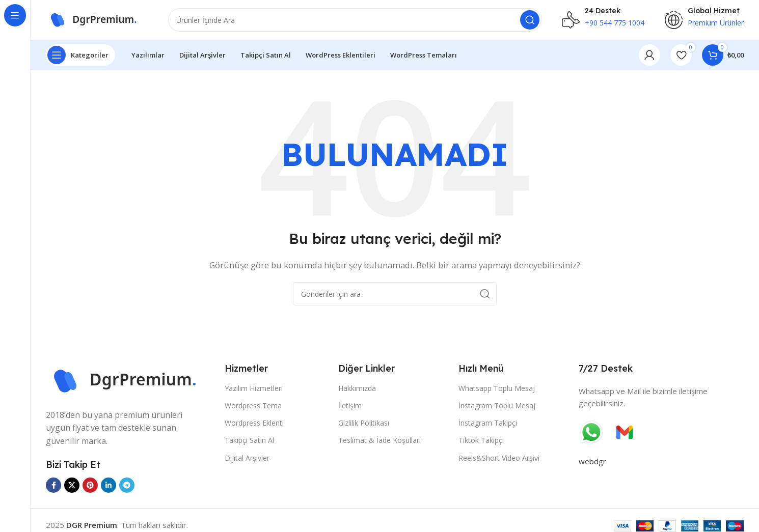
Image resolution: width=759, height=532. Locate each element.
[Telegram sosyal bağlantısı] (127, 486)
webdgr (592, 462)
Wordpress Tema (253, 407)
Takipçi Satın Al (249, 441)
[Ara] (355, 20)
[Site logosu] (97, 19)
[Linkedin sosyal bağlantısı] (109, 486)
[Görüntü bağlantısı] (130, 380)
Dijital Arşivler (247, 458)
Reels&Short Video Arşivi (499, 458)
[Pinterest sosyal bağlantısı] (90, 486)
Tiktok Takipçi (481, 441)
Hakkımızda (357, 389)
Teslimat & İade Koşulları (380, 441)
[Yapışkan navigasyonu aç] (80, 56)
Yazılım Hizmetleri (254, 389)
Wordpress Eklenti (254, 424)
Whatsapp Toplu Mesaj (497, 389)
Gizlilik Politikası (364, 424)
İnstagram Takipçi (488, 424)
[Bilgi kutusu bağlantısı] (603, 20)
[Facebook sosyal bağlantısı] (53, 486)
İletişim (350, 407)
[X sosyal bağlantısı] (72, 486)
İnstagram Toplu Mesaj (497, 407)
